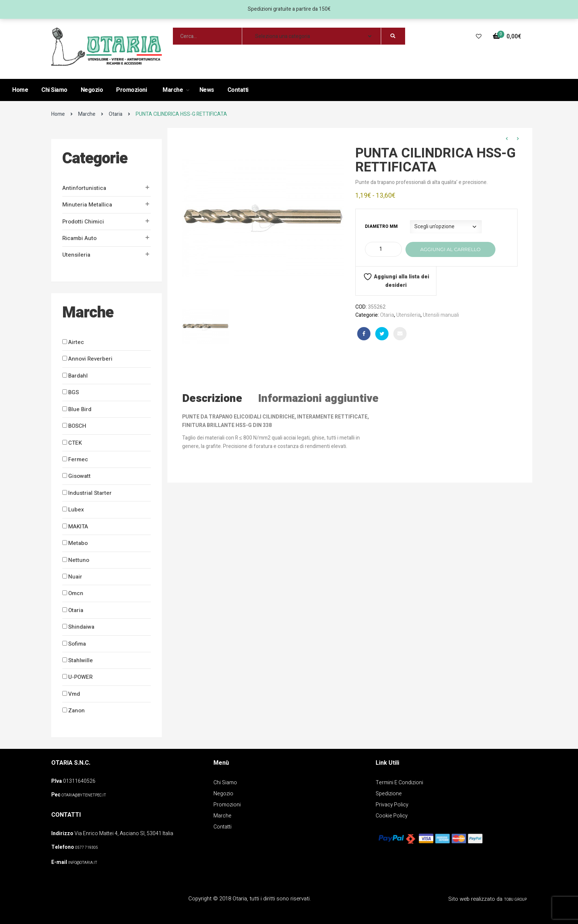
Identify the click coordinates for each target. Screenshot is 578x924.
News (207, 90)
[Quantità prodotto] (383, 249)
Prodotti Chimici (83, 222)
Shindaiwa (81, 627)
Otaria (116, 114)
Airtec (76, 342)
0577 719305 (87, 848)
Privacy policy (392, 805)
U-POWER (80, 677)
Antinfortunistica (84, 188)
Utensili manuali (441, 315)
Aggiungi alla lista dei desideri (396, 281)
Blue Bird (80, 409)
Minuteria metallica (87, 205)
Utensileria (76, 255)
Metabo (78, 543)
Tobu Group (515, 900)
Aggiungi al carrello (450, 249)
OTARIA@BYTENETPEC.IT (84, 795)
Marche (173, 90)
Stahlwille (81, 660)
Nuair (75, 577)
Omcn (76, 593)
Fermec (78, 459)
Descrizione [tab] (212, 399)
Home (20, 90)
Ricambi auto (79, 238)
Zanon (76, 711)
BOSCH (77, 426)
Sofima (77, 644)
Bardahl (78, 376)
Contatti (238, 90)
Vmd (74, 694)
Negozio (92, 90)
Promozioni (131, 90)
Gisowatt (79, 476)
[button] (507, 37)
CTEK (75, 443)
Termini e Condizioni (399, 783)
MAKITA (78, 527)
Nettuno (79, 560)
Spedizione (389, 794)
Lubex (76, 510)
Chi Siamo (54, 90)
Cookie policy (392, 816)
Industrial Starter (90, 493)
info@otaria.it (83, 863)
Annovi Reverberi (90, 359)
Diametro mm (381, 226)
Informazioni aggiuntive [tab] (318, 399)
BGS (74, 392)
